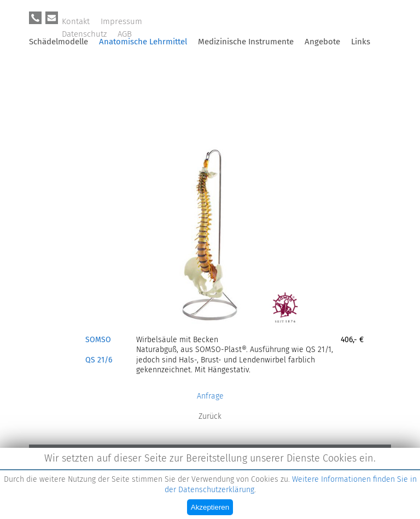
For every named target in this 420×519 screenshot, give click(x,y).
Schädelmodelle (59, 42)
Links (361, 42)
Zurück (210, 416)
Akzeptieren (210, 507)
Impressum (121, 21)
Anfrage (210, 396)
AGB (125, 34)
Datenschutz (84, 34)
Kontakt (76, 21)
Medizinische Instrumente (246, 42)
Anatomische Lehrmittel (143, 42)
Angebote (322, 42)
